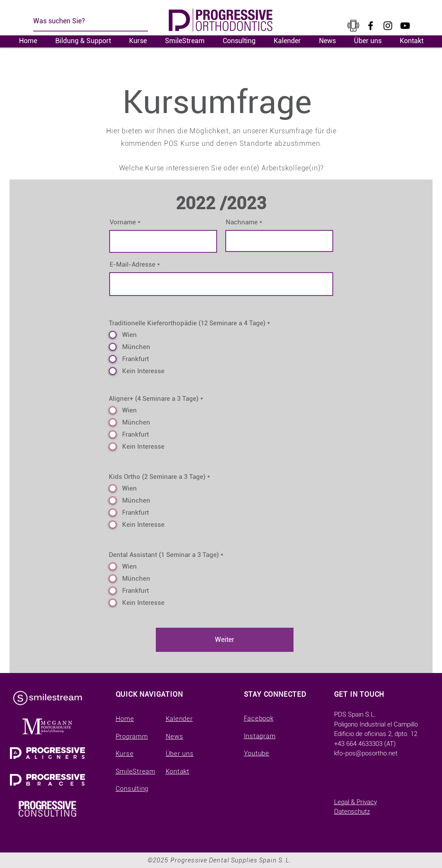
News (175, 736)
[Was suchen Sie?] (85, 21)
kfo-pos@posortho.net (366, 753)
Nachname (242, 222)
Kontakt (178, 771)
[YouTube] (405, 26)
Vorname (123, 222)
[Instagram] (388, 26)
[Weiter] (225, 640)
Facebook (259, 718)
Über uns (180, 754)
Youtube (257, 753)
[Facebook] (371, 26)
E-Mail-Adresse (133, 265)
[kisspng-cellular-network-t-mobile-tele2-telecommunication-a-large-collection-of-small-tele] (353, 26)
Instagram (260, 736)
